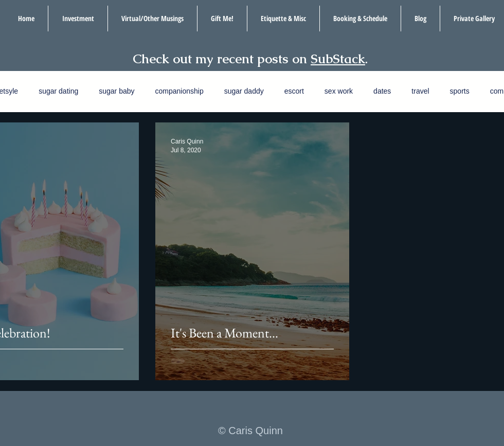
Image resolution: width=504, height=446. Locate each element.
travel (420, 91)
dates (382, 91)
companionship (179, 91)
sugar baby (116, 91)
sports (460, 91)
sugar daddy (244, 91)
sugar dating (58, 91)
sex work (339, 91)
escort (294, 91)
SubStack (338, 59)
